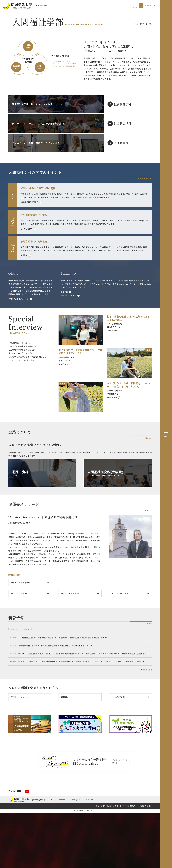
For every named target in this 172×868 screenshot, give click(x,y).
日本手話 (64, 347)
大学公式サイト (151, 5)
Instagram (76, 855)
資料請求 (65, 752)
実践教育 (24, 310)
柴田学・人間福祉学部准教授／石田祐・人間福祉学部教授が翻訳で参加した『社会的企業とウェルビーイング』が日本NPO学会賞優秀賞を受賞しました (83, 708)
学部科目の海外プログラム (18, 354)
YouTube (89, 855)
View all (145, 725)
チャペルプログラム (69, 350)
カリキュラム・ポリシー (72, 648)
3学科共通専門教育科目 (30, 257)
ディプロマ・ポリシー (20, 648)
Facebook (62, 855)
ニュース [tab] (14, 684)
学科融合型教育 (27, 283)
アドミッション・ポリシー (123, 648)
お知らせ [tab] (26, 684)
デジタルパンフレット (20, 752)
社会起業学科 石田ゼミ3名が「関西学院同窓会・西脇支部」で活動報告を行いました (55, 700)
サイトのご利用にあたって (106, 861)
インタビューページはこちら (19, 415)
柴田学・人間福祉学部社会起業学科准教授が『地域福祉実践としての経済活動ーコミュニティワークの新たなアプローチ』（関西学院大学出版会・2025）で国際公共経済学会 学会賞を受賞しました (81, 716)
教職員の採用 (145, 861)
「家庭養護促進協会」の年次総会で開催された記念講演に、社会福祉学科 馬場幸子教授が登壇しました (63, 692)
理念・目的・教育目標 (20, 637)
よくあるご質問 (118, 752)
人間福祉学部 (41, 5)
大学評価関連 (128, 861)
